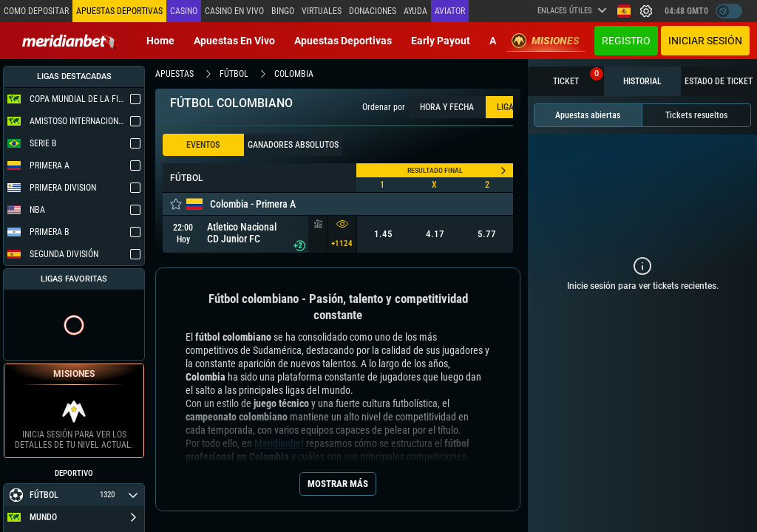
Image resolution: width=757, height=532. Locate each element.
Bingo (283, 11)
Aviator (450, 11)
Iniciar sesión (705, 41)
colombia (294, 74)
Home (160, 41)
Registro (626, 41)
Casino (184, 11)
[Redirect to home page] (70, 41)
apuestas (174, 74)
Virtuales (322, 11)
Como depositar (36, 11)
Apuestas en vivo (234, 41)
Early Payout (441, 41)
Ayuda (415, 11)
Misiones (546, 41)
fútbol (234, 74)
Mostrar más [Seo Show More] (338, 484)
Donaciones (373, 11)
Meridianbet (279, 443)
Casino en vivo (234, 11)
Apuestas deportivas (343, 41)
